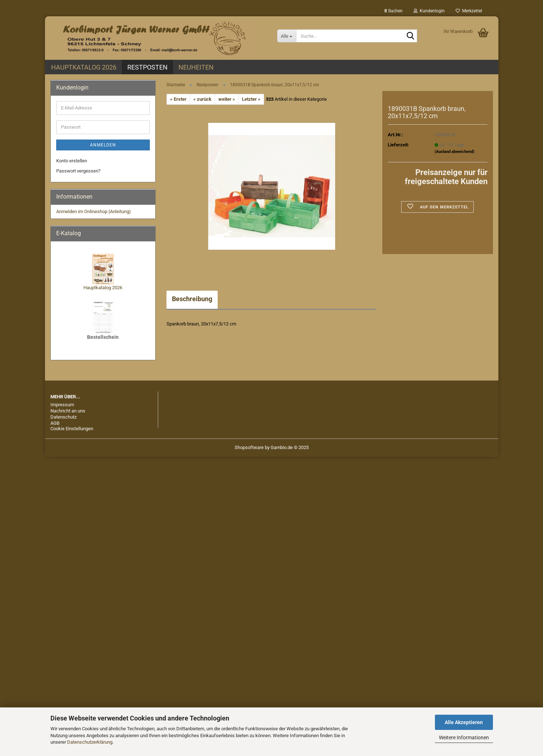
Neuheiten (196, 67)
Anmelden (103, 145)
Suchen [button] (394, 11)
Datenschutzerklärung (90, 742)
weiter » (227, 99)
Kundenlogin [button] (429, 11)
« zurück (202, 99)
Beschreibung (192, 299)
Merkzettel (469, 11)
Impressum (62, 405)
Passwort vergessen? (78, 171)
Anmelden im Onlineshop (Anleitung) (94, 211)
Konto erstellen (72, 161)
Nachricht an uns (68, 411)
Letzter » (251, 99)
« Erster (178, 99)
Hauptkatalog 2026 (84, 67)
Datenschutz (63, 417)
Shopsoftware (249, 447)
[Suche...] (287, 36)
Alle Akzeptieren (464, 722)
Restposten (147, 67)
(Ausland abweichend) (454, 152)
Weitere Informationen (464, 738)
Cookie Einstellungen (72, 429)
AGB (55, 423)
